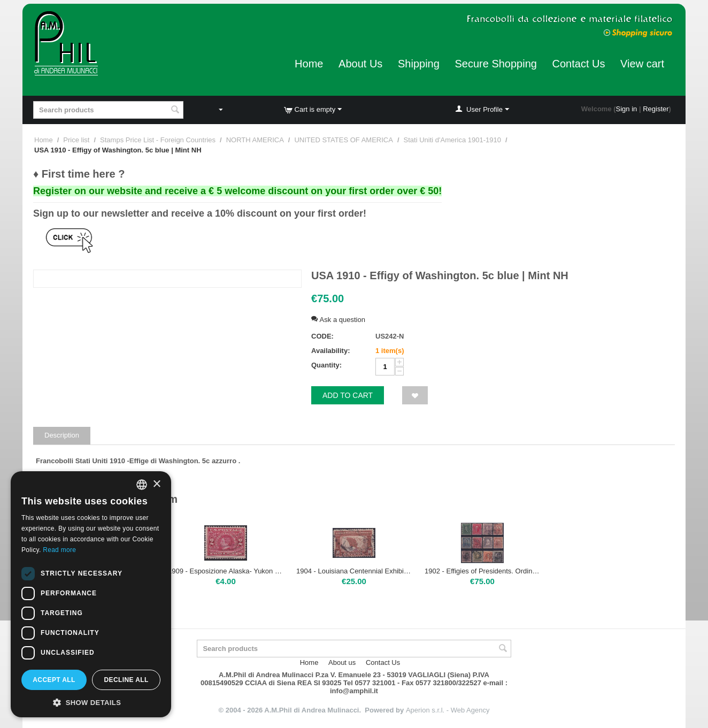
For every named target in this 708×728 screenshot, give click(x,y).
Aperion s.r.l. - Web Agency (448, 710)
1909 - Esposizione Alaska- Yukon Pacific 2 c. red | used (226, 571)
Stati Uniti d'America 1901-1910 (452, 140)
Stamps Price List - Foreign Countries (158, 140)
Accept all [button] (54, 680)
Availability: (330, 351)
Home (309, 64)
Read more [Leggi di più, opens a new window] (59, 550)
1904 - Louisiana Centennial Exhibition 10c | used (354, 571)
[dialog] (91, 594)
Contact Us (579, 64)
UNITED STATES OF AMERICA (343, 140)
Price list (76, 140)
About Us (360, 64)
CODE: (322, 336)
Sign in (627, 109)
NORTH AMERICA (255, 140)
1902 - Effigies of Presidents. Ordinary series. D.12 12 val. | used (482, 571)
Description (62, 435)
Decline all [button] (126, 680)
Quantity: (326, 365)
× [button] (156, 484)
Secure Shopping (495, 64)
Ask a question (338, 320)
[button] (91, 702)
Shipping (419, 64)
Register (656, 109)
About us (342, 662)
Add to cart (348, 395)
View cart (642, 64)
